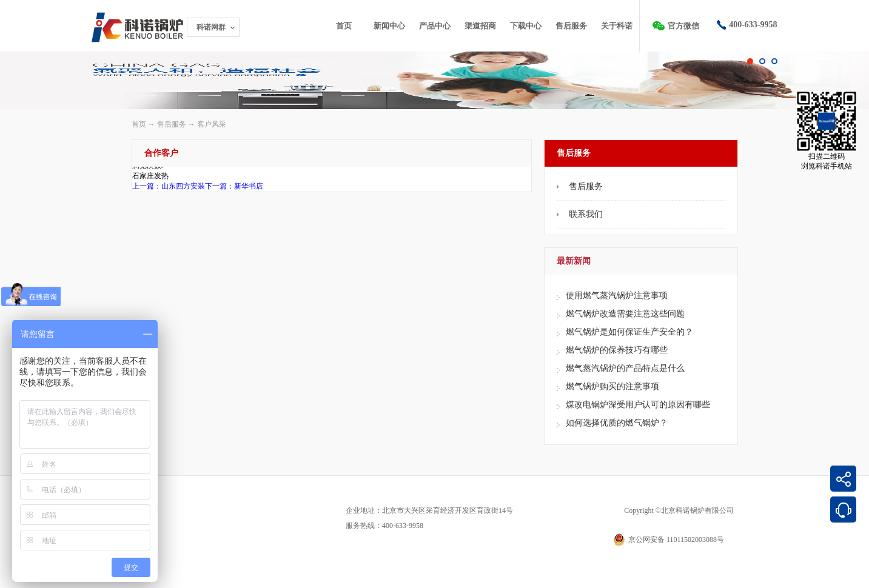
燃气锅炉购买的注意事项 (612, 386)
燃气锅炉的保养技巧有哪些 (617, 350)
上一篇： (169, 186)
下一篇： (234, 186)
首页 (344, 26)
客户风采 (212, 124)
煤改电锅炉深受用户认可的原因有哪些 (638, 405)
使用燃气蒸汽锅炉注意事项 (617, 296)
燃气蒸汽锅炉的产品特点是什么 (625, 368)
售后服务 (172, 124)
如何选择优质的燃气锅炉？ (617, 423)
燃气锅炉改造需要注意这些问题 (625, 314)
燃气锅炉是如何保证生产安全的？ (629, 332)
